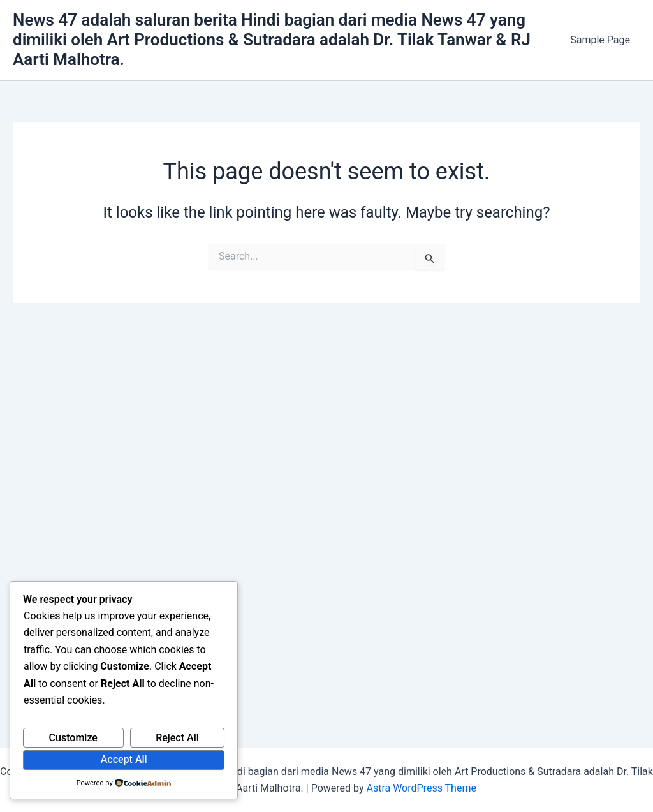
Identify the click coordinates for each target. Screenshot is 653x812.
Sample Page (600, 40)
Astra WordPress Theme (421, 788)
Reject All (177, 738)
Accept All (124, 759)
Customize (73, 738)
